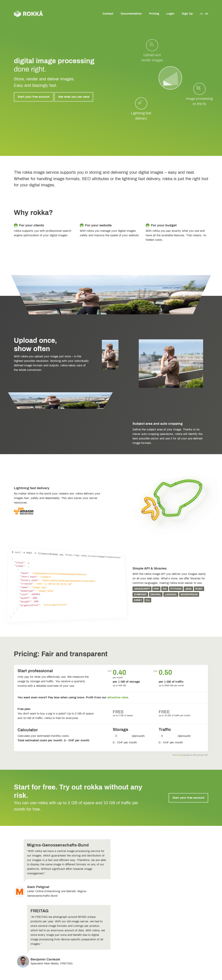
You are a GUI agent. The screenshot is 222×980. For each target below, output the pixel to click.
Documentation (131, 14)
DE (202, 14)
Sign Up (187, 14)
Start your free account (34, 97)
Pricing (154, 14)
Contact (108, 14)
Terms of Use (178, 755)
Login (170, 14)
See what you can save (74, 97)
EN (207, 14)
